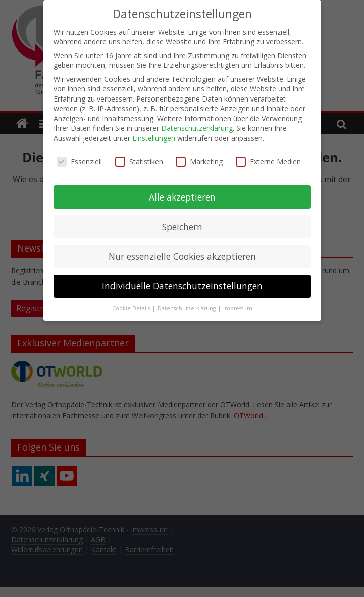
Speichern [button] (182, 225)
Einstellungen (154, 137)
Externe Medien (268, 160)
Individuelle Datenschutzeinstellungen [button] (182, 285)
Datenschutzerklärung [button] (187, 307)
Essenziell (79, 160)
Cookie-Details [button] (132, 307)
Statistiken (139, 160)
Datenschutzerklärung (197, 127)
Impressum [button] (238, 307)
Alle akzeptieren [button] (182, 195)
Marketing (199, 160)
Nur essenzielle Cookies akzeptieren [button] (182, 255)
